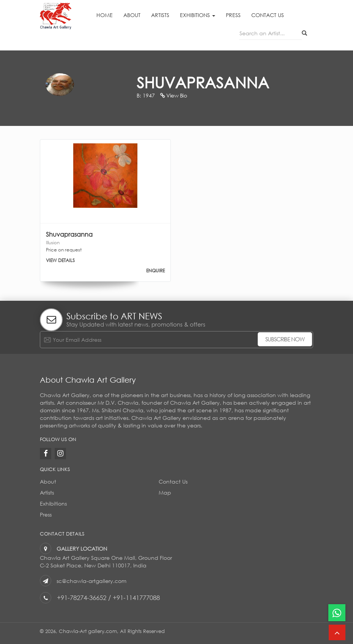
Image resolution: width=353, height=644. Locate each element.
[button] (337, 632)
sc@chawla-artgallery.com (91, 581)
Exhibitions (198, 15)
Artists (160, 15)
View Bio (173, 95)
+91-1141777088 (136, 598)
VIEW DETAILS (60, 260)
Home (105, 15)
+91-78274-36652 (82, 598)
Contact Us (268, 15)
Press (233, 15)
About (132, 15)
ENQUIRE (155, 271)
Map (165, 492)
